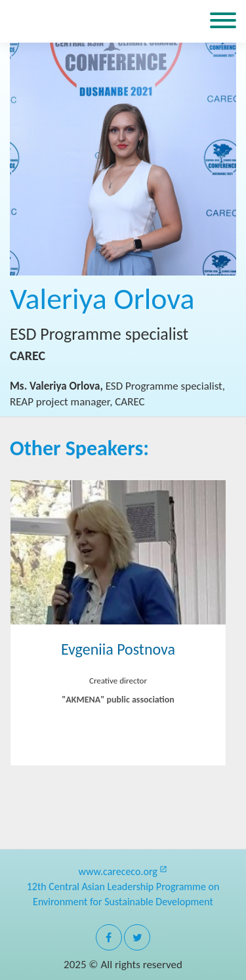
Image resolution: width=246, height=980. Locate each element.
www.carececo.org (123, 871)
